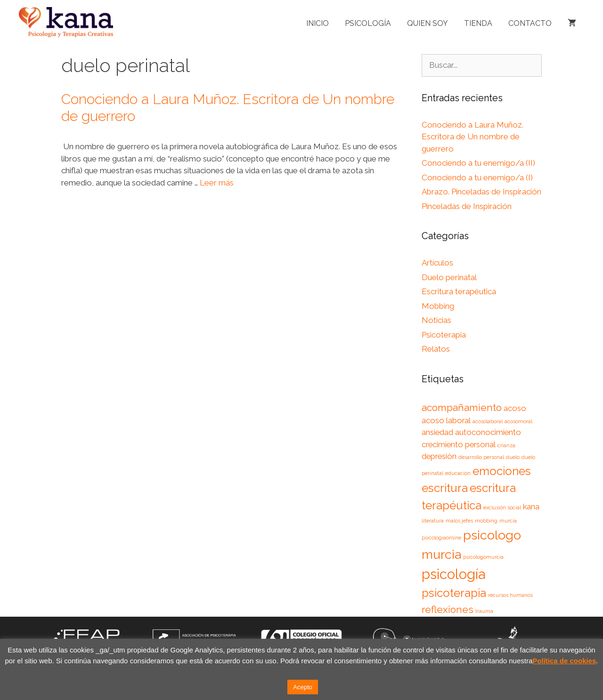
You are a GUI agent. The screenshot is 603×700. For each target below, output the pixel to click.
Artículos (437, 263)
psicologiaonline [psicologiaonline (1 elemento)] (441, 538)
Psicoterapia (444, 335)
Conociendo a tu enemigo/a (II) (478, 163)
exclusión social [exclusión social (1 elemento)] (502, 507)
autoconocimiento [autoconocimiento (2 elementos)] (488, 432)
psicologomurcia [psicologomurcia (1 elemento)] (483, 557)
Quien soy (428, 23)
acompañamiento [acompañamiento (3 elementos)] (462, 407)
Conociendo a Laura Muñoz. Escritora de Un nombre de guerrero (473, 137)
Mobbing (438, 306)
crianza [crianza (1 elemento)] (506, 445)
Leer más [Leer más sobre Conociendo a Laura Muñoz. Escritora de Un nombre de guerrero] (217, 183)
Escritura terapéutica (459, 291)
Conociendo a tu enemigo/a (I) (477, 177)
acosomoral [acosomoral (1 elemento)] (518, 421)
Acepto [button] (302, 687)
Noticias (436, 320)
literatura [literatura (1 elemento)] (433, 521)
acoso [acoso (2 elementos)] (515, 408)
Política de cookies (564, 661)
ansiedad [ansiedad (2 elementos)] (437, 432)
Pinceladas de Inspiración (467, 206)
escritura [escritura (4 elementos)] (445, 488)
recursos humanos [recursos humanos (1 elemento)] (510, 595)
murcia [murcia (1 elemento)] (508, 521)
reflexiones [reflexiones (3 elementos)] (448, 609)
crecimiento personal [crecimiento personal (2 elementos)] (459, 444)
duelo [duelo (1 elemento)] (513, 457)
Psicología (368, 23)
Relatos (436, 349)
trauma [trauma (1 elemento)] (484, 611)
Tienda (478, 23)
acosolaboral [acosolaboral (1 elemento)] (488, 421)
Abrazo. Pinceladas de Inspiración (481, 192)
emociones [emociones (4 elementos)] (502, 471)
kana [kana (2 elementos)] (531, 507)
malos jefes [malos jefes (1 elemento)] (459, 521)
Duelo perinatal (449, 277)
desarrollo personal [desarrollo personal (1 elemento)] (481, 457)
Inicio (318, 23)
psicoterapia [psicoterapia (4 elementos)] (454, 593)
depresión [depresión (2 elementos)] (439, 456)
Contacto (530, 23)
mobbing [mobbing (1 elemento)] (486, 521)
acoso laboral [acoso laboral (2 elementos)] (446, 420)
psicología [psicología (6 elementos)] (453, 574)
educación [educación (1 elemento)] (458, 473)
